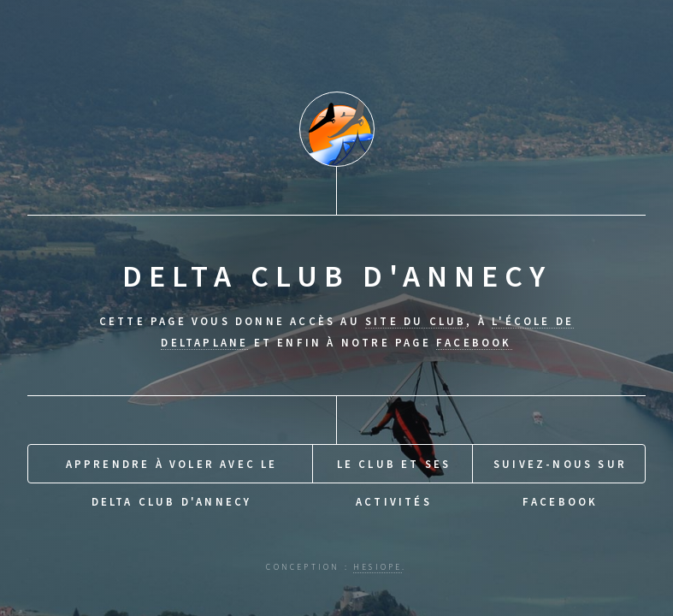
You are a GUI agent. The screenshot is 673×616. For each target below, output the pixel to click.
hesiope (378, 567)
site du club (416, 321)
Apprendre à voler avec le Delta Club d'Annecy (172, 470)
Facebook (474, 342)
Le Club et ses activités (394, 470)
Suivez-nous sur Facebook (560, 470)
